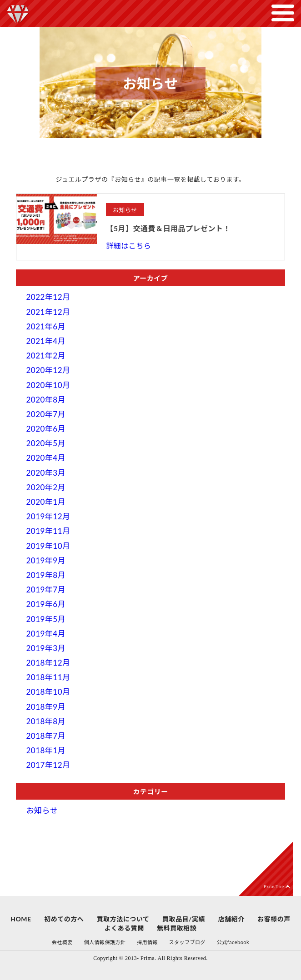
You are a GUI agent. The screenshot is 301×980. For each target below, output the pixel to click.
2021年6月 (46, 326)
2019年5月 (46, 619)
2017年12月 (48, 765)
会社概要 (62, 942)
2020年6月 (46, 429)
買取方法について (123, 919)
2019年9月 (46, 560)
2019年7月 (46, 589)
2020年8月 (46, 400)
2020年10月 (48, 385)
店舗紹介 (231, 919)
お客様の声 (274, 919)
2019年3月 (46, 648)
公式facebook (233, 942)
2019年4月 (46, 634)
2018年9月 (46, 707)
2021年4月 (46, 341)
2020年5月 (46, 443)
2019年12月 (48, 516)
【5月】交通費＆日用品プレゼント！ (168, 228)
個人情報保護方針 (105, 942)
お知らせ (42, 810)
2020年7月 (46, 414)
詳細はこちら (128, 246)
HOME (21, 919)
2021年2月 (46, 356)
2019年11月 (48, 531)
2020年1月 (46, 502)
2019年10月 (48, 546)
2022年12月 (48, 297)
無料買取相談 (177, 928)
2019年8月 (46, 575)
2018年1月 (46, 750)
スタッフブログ (188, 942)
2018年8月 (46, 721)
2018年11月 (48, 677)
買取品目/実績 (184, 919)
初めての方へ (64, 919)
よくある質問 (124, 928)
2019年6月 (46, 604)
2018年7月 (46, 736)
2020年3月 (46, 473)
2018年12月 (48, 663)
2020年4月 (46, 458)
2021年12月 (48, 312)
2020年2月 (46, 487)
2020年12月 (48, 370)
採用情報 (147, 942)
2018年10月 (48, 692)
